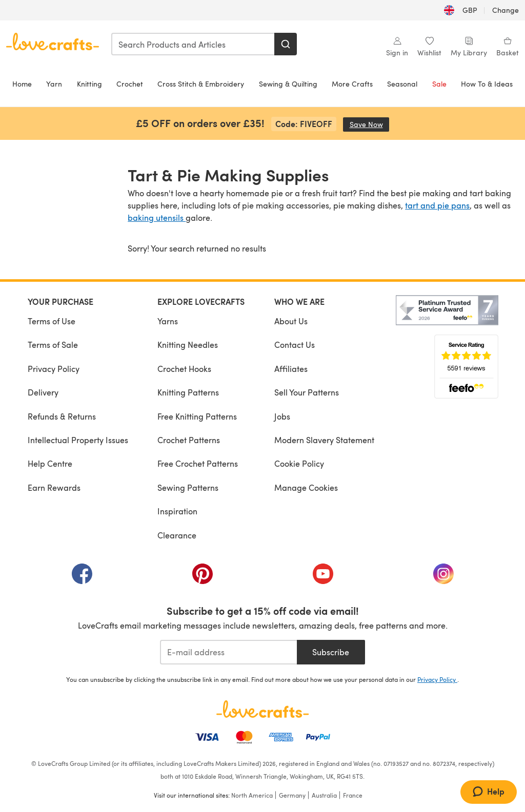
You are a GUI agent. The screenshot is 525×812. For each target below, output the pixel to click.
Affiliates (291, 369)
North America (252, 795)
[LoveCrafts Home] (262, 709)
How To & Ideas (487, 84)
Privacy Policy (54, 369)
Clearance (177, 535)
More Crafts (352, 84)
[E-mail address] (228, 652)
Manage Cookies (306, 487)
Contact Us (295, 345)
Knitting (89, 84)
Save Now (370, 124)
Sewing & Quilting (288, 84)
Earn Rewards (54, 487)
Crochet (130, 84)
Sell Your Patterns (307, 392)
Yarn (54, 84)
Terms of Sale (53, 345)
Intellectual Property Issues (78, 440)
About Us (291, 321)
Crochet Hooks (184, 369)
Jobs (282, 416)
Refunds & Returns (62, 416)
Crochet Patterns (189, 440)
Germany (292, 795)
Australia (324, 795)
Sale (439, 84)
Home (22, 84)
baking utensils (157, 217)
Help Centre (50, 463)
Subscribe (331, 652)
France (353, 795)
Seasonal (402, 84)
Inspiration (177, 511)
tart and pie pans (437, 205)
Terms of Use (52, 321)
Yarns (168, 321)
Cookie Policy (299, 463)
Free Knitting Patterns (197, 416)
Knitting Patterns (188, 392)
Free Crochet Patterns (198, 463)
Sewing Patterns (188, 487)
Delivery (43, 392)
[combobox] (193, 44)
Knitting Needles (188, 345)
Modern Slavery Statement (324, 440)
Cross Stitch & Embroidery (201, 84)
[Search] (286, 44)
